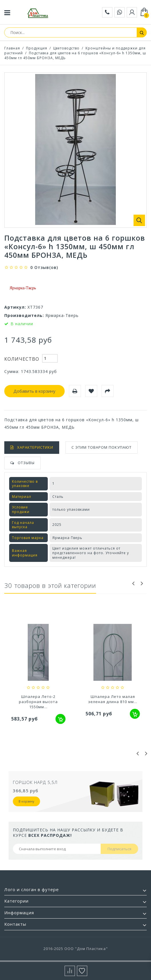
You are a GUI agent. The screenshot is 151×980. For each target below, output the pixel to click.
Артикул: (15, 307)
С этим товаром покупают (102, 447)
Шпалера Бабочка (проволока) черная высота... (38, 702)
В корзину (26, 801)
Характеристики (35, 447)
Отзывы (26, 463)
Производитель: (24, 315)
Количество (22, 359)
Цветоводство (66, 48)
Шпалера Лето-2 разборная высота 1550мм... (113, 702)
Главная (12, 48)
